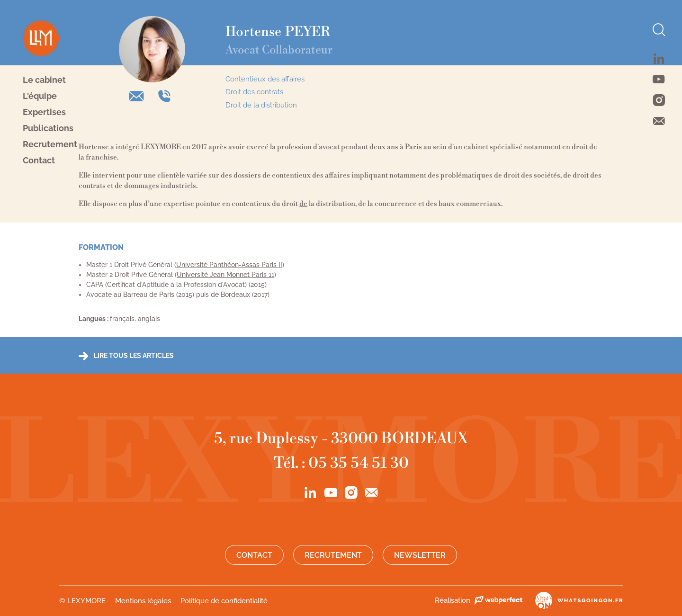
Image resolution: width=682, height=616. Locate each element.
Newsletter (420, 555)
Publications (48, 128)
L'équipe (40, 96)
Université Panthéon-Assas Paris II (229, 265)
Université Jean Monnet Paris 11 (225, 275)
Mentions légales (143, 601)
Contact (39, 161)
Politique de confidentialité (224, 601)
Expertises (44, 112)
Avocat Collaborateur (279, 50)
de (303, 204)
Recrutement (50, 144)
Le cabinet (44, 80)
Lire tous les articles (134, 356)
